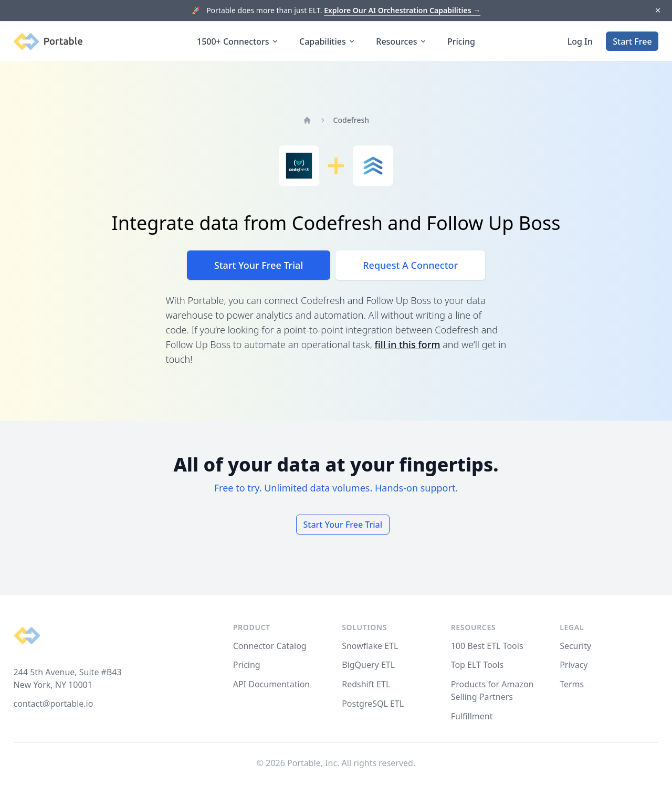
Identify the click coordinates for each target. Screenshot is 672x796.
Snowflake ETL (370, 646)
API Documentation (272, 684)
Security (575, 646)
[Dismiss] (658, 11)
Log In (580, 41)
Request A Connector (410, 265)
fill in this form (407, 344)
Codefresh (351, 120)
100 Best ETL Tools (487, 646)
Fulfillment (472, 716)
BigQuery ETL (368, 665)
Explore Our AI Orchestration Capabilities (402, 10)
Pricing (461, 41)
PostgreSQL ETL (373, 704)
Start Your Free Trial (259, 265)
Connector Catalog (270, 646)
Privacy (574, 665)
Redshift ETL (366, 684)
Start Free (632, 41)
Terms (572, 684)
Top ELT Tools (477, 665)
